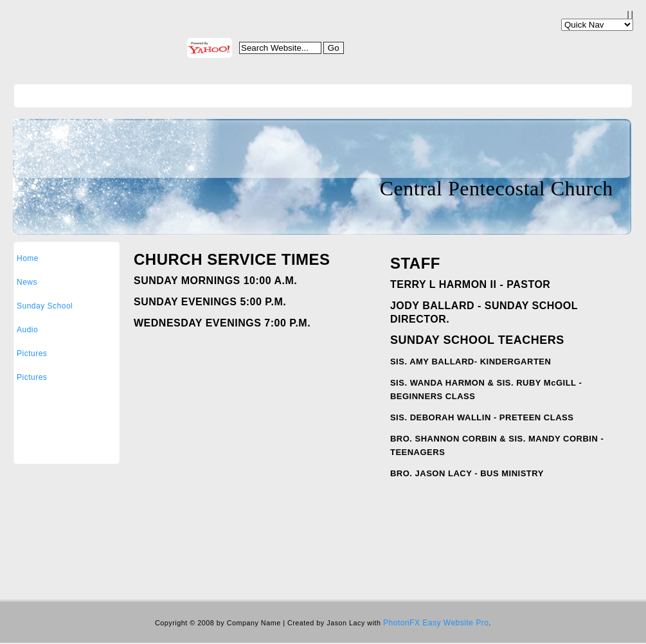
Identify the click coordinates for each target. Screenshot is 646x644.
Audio (27, 330)
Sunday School (45, 306)
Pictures (32, 353)
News (27, 282)
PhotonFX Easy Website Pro (436, 623)
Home (28, 258)
